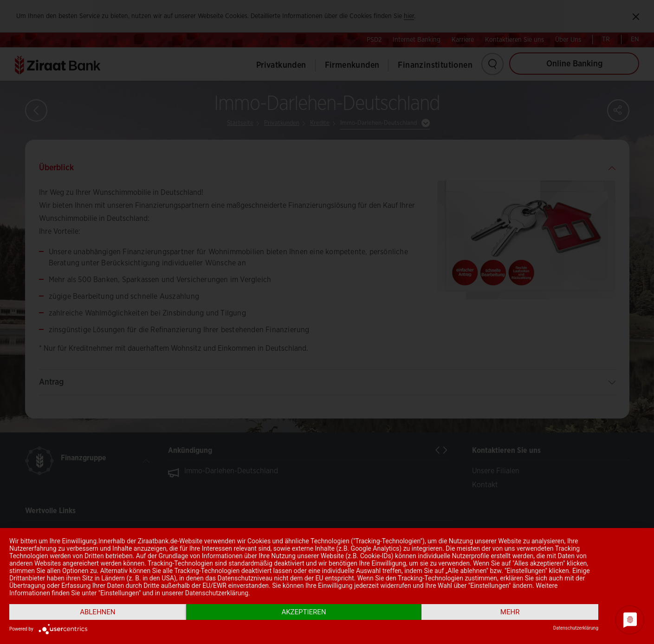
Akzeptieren (304, 612)
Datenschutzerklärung (576, 628)
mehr (510, 612)
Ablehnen (97, 612)
